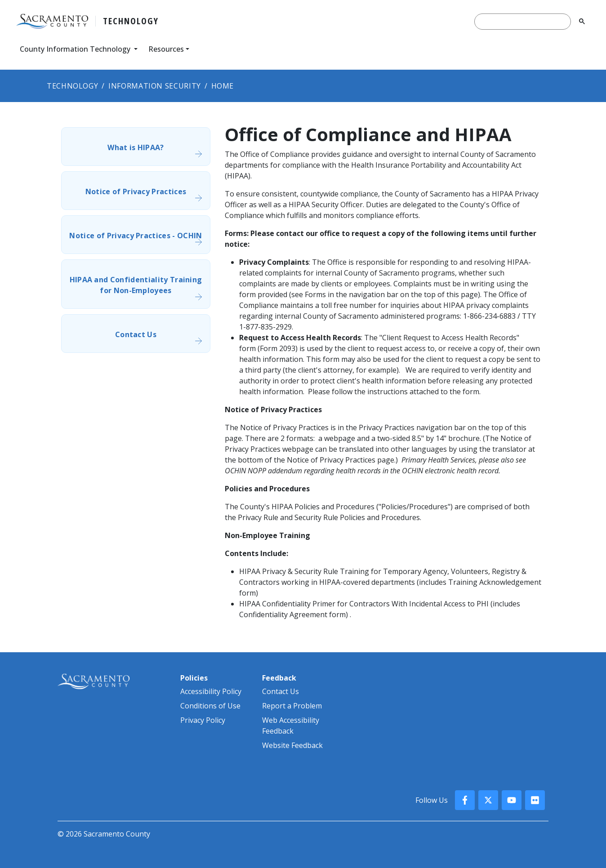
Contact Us (136, 334)
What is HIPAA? (136, 147)
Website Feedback (292, 745)
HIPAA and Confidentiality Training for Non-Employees (136, 285)
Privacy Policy (203, 720)
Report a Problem (292, 706)
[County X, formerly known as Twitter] (488, 800)
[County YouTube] (512, 800)
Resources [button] (166, 49)
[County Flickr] (535, 800)
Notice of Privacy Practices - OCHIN (136, 236)
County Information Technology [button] (76, 49)
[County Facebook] (465, 800)
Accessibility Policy (211, 691)
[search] (523, 22)
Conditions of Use (210, 706)
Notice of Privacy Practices (136, 191)
